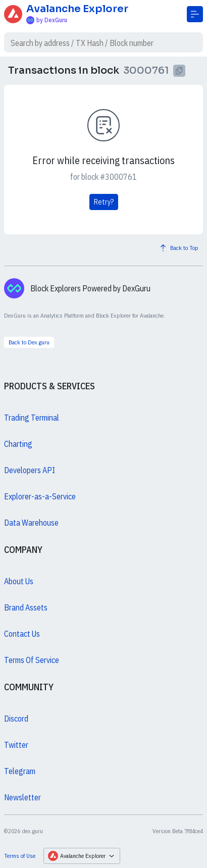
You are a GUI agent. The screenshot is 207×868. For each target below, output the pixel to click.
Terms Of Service (32, 660)
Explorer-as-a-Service (40, 496)
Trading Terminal (32, 418)
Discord (16, 719)
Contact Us (22, 634)
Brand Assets (26, 607)
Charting (18, 444)
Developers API (30, 470)
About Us (19, 581)
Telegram (20, 771)
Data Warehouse (31, 523)
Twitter (16, 745)
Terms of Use (20, 856)
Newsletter (22, 797)
